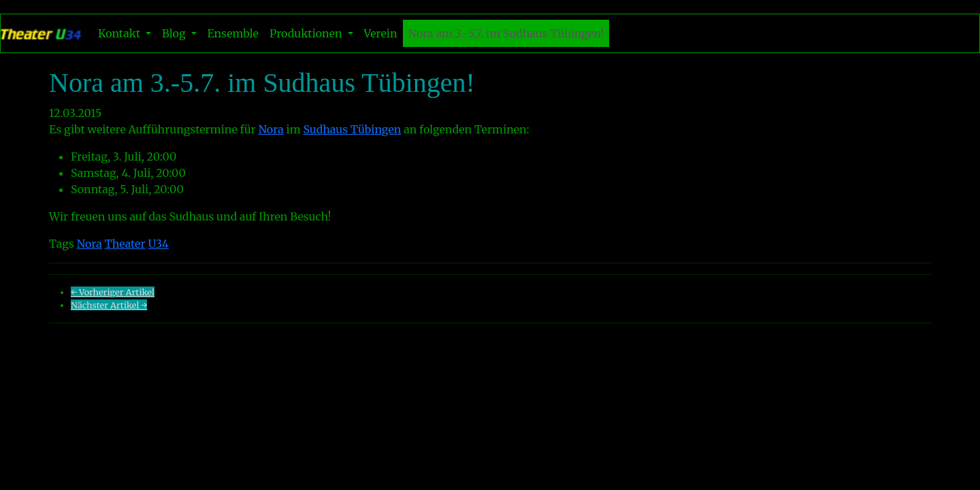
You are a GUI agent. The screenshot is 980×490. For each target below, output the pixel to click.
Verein (381, 33)
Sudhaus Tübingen (352, 129)
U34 (158, 244)
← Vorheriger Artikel (113, 292)
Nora (271, 129)
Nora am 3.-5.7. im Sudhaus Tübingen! (506, 33)
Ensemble (233, 33)
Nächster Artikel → (109, 305)
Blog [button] (175, 33)
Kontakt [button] (120, 33)
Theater (125, 244)
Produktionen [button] (307, 33)
